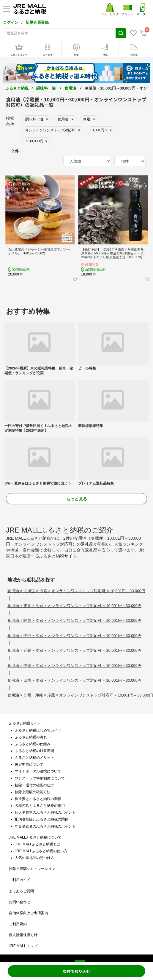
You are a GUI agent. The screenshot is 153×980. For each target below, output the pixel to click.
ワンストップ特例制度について (40, 778)
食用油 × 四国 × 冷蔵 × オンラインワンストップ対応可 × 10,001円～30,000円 (74, 680)
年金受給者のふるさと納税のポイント (45, 826)
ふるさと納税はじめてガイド (38, 730)
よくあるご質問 (21, 891)
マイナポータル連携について (38, 771)
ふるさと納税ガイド (25, 723)
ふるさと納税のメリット (34, 758)
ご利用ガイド (20, 880)
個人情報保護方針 (23, 935)
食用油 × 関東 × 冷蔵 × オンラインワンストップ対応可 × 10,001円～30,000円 (74, 620)
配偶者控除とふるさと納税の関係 (42, 819)
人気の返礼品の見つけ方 (34, 858)
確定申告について (29, 764)
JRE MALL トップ (23, 946)
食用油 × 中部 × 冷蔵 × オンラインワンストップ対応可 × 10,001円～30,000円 (74, 636)
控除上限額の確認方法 (33, 792)
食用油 (70, 88)
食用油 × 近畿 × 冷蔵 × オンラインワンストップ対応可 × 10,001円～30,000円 (74, 650)
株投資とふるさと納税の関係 (38, 799)
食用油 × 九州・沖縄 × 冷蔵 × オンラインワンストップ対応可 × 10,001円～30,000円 (80, 695)
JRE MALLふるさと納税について (35, 837)
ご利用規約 (18, 924)
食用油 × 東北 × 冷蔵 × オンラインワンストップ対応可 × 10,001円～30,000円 (74, 606)
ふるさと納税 (17, 88)
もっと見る (77, 499)
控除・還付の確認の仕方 (34, 785)
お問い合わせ (20, 902)
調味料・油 (46, 88)
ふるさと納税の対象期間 (34, 751)
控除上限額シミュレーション (32, 869)
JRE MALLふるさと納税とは (38, 844)
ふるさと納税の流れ (31, 737)
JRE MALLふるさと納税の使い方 (41, 851)
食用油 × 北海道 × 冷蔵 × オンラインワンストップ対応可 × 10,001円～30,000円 (76, 591)
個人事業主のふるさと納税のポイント (45, 812)
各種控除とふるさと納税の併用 (40, 806)
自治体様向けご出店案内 (29, 913)
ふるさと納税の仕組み (33, 744)
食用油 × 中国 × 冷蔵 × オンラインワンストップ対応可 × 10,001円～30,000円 (74, 666)
